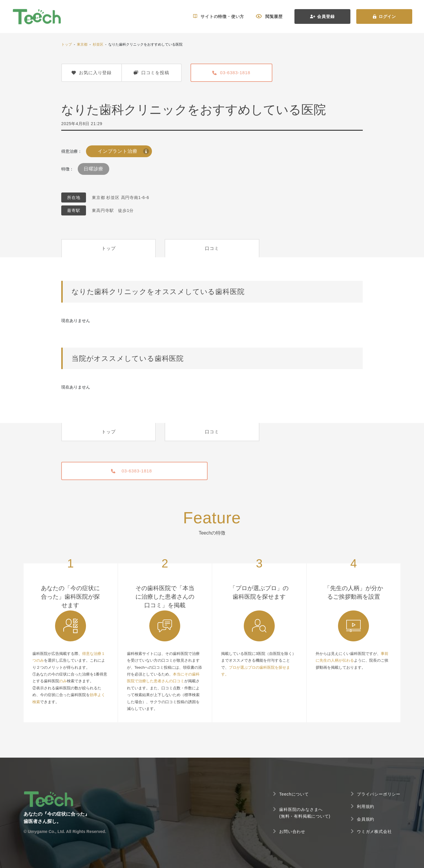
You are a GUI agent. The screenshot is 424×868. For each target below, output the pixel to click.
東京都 (82, 44)
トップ (67, 44)
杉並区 (98, 44)
